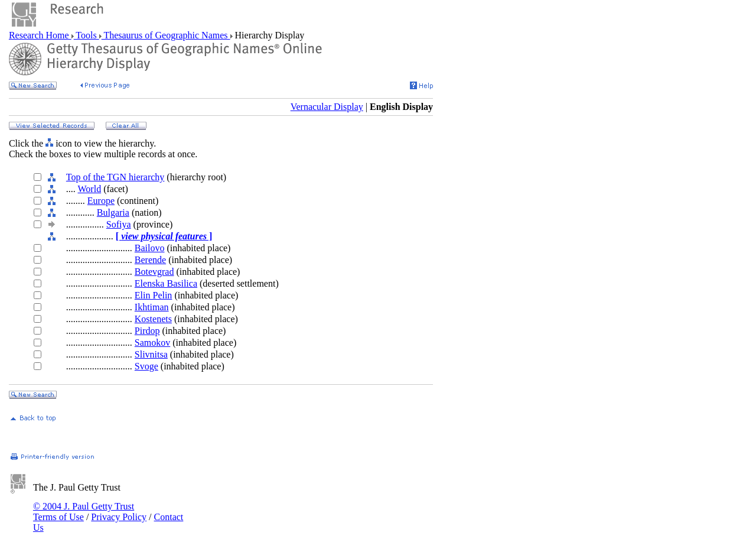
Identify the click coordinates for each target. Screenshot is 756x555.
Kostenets (153, 319)
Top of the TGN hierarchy (115, 177)
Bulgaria (113, 212)
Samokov (152, 343)
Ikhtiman (152, 307)
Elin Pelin (154, 295)
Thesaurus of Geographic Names (166, 35)
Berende (150, 260)
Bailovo (150, 248)
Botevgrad (154, 272)
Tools (87, 35)
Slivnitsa (151, 354)
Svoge (146, 366)
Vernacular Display (327, 107)
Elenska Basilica (166, 283)
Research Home (40, 35)
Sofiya (119, 224)
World (90, 189)
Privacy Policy (119, 517)
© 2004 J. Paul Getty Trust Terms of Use (84, 512)
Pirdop (147, 331)
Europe (101, 201)
